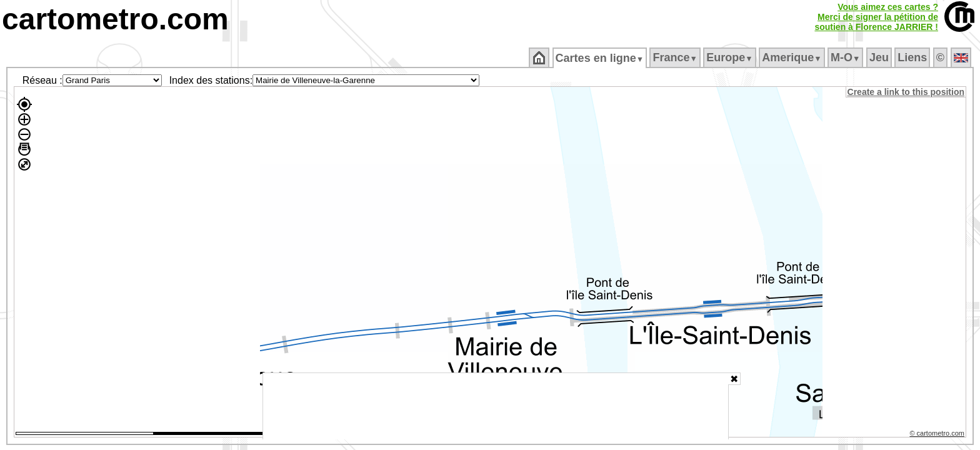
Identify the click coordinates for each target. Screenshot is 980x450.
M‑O (847, 57)
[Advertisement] (496, 406)
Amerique (793, 57)
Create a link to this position (907, 92)
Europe (731, 57)
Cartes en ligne (600, 58)
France (676, 57)
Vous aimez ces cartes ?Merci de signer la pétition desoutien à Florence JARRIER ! (876, 17)
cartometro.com (115, 19)
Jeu (880, 57)
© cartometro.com (938, 435)
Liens (913, 57)
